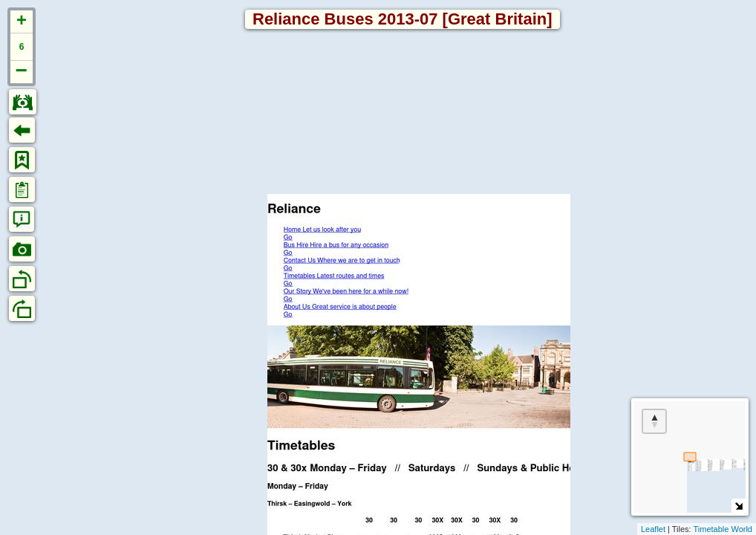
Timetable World (723, 529)
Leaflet (653, 529)
